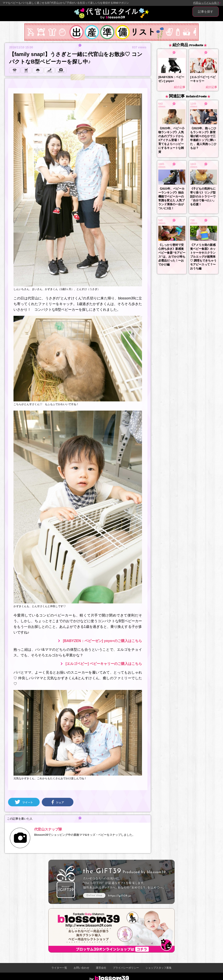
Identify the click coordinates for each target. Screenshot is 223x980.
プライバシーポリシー (126, 968)
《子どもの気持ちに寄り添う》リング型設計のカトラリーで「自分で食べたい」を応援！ (203, 196)
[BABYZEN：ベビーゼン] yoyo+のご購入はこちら (102, 641)
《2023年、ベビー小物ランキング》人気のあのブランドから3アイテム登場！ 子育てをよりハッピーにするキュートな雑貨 (171, 140)
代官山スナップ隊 (48, 829)
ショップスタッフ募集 (159, 968)
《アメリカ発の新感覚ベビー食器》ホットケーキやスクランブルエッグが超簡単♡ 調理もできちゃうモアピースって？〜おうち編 (203, 257)
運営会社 (101, 968)
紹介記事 (180, 87)
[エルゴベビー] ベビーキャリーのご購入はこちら (104, 664)
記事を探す (206, 12)
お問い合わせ (81, 968)
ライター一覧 (59, 968)
